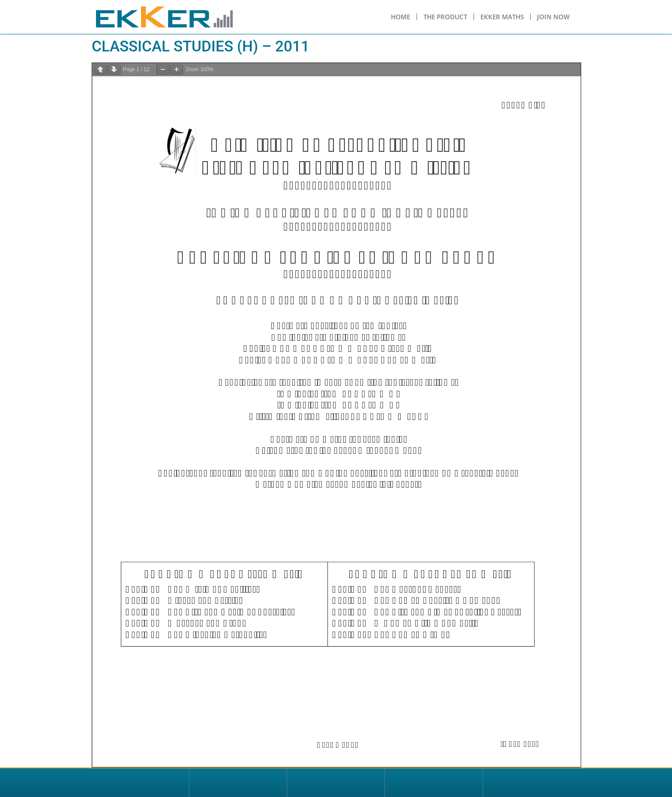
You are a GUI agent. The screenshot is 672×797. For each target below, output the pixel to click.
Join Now (553, 17)
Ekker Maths (502, 17)
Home (400, 17)
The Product (445, 17)
